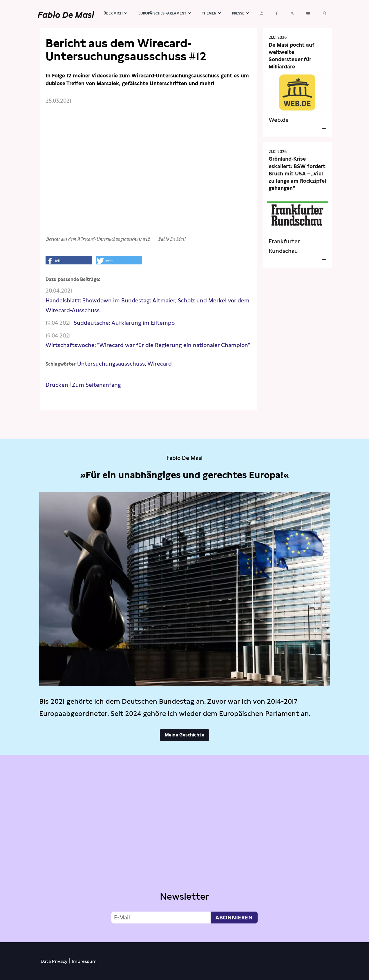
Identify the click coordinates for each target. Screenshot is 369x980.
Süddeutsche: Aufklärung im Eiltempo (124, 323)
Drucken (57, 385)
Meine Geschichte (184, 735)
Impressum (84, 961)
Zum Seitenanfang (96, 385)
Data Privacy (54, 961)
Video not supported (184, 847)
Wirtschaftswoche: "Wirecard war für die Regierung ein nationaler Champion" (148, 345)
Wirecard (160, 364)
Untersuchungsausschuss (111, 364)
